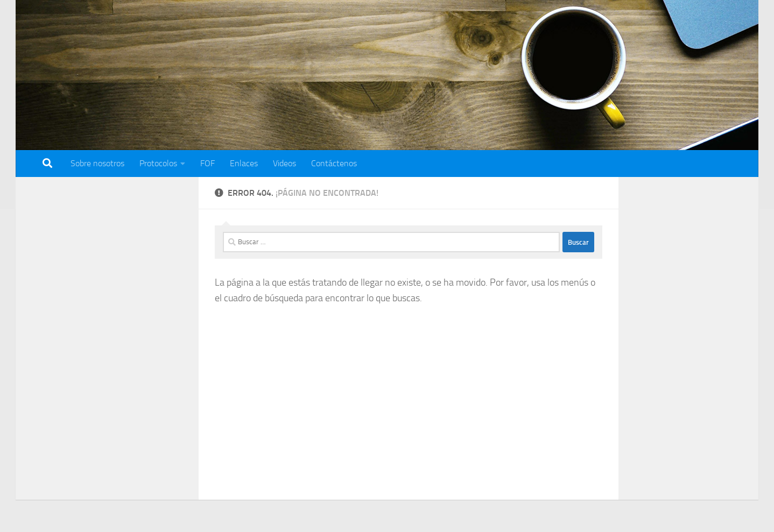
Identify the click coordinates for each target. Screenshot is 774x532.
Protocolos (158, 163)
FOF (207, 163)
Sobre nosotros (97, 163)
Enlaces (244, 163)
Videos (284, 163)
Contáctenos (334, 163)
